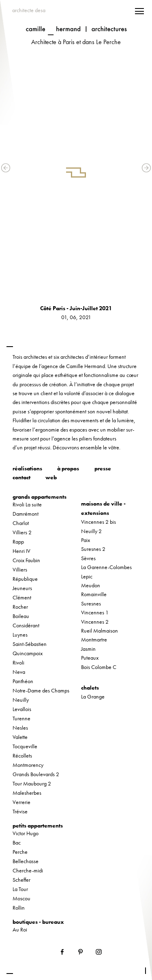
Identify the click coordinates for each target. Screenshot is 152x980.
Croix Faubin (26, 560)
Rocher (20, 607)
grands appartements (40, 497)
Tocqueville (25, 746)
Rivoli (18, 663)
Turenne (21, 718)
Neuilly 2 (91, 531)
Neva (19, 672)
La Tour (20, 889)
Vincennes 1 (95, 612)
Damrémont (26, 514)
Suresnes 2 (93, 549)
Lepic (87, 576)
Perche (20, 852)
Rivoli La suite (27, 504)
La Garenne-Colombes (106, 567)
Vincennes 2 (95, 622)
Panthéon (23, 681)
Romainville (94, 594)
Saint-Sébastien (30, 644)
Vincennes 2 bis (98, 522)
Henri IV (21, 551)
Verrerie (21, 802)
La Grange (93, 696)
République (25, 579)
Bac (17, 842)
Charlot (21, 523)
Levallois (22, 709)
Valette (20, 737)
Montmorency (28, 765)
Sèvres (88, 558)
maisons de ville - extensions (103, 508)
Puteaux (90, 658)
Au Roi (20, 929)
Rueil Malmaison (100, 631)
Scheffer (21, 880)
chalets (90, 688)
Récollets (22, 756)
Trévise (20, 811)
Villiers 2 (22, 532)
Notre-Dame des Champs (41, 690)
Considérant (26, 625)
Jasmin (88, 649)
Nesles (20, 728)
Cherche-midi (28, 870)
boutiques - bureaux (38, 922)
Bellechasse (26, 861)
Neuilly (21, 700)
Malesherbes (27, 793)
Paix (86, 540)
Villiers (20, 569)
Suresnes (91, 603)
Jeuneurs (22, 588)
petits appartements (38, 825)
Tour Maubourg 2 (32, 783)
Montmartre (94, 639)
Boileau (21, 616)
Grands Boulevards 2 (36, 774)
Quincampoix (28, 653)
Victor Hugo (26, 833)
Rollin (19, 908)
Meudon (91, 585)
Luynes (20, 635)
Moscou (21, 898)
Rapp (18, 542)
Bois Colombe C (99, 667)
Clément (22, 597)
